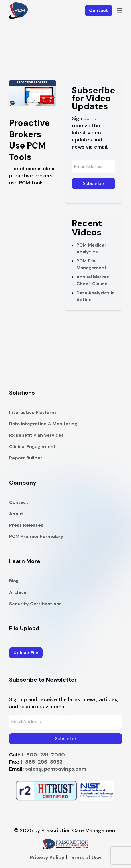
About (16, 514)
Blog (14, 581)
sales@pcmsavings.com (56, 769)
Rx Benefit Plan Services (36, 435)
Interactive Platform (33, 412)
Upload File (26, 653)
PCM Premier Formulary (36, 536)
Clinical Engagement (32, 447)
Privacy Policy (47, 857)
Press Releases (26, 525)
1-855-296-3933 (41, 762)
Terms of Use (85, 857)
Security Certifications (35, 604)
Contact (99, 10)
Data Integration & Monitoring (43, 424)
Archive (18, 592)
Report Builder (26, 458)
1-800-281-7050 (43, 755)
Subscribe (93, 183)
